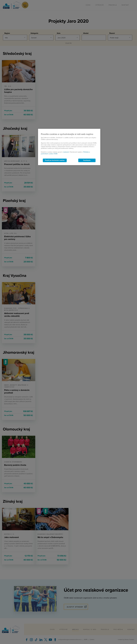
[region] (69, 147)
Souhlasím (87, 160)
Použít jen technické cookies (55, 160)
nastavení (66, 152)
